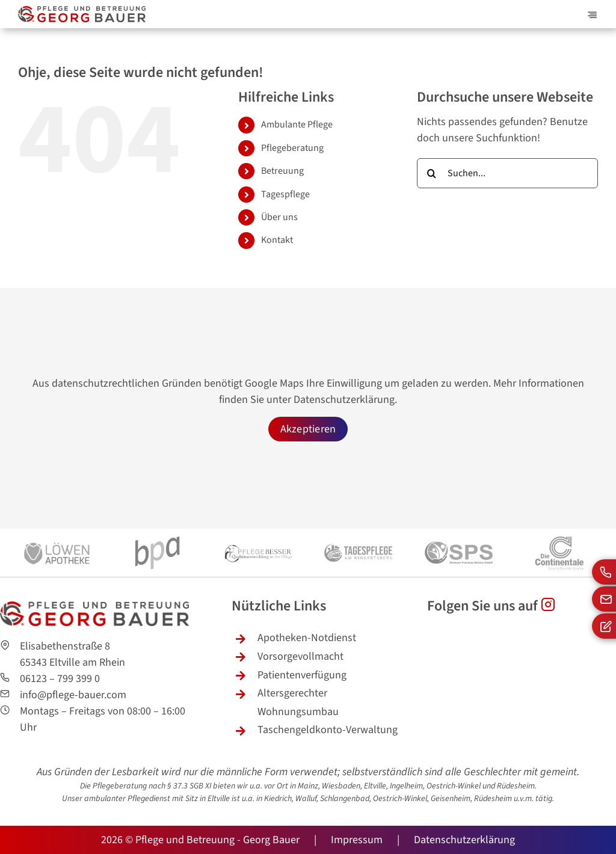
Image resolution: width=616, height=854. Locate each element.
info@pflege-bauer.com (73, 695)
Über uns (279, 217)
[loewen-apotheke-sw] (57, 534)
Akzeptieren (308, 429)
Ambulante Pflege (297, 124)
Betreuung (282, 171)
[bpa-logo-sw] (157, 534)
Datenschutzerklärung (344, 400)
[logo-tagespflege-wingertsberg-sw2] (358, 534)
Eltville (219, 799)
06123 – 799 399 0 (60, 679)
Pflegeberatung (292, 148)
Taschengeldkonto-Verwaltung (328, 730)
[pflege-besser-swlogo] (258, 534)
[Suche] (432, 173)
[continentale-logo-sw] (559, 534)
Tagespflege (285, 194)
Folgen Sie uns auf (491, 606)
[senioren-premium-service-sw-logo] (459, 534)
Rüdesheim (516, 786)
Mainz (308, 786)
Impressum (357, 840)
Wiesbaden (341, 786)
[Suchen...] (507, 173)
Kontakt (277, 240)
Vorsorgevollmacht (300, 656)
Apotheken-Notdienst (307, 638)
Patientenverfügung (302, 675)
